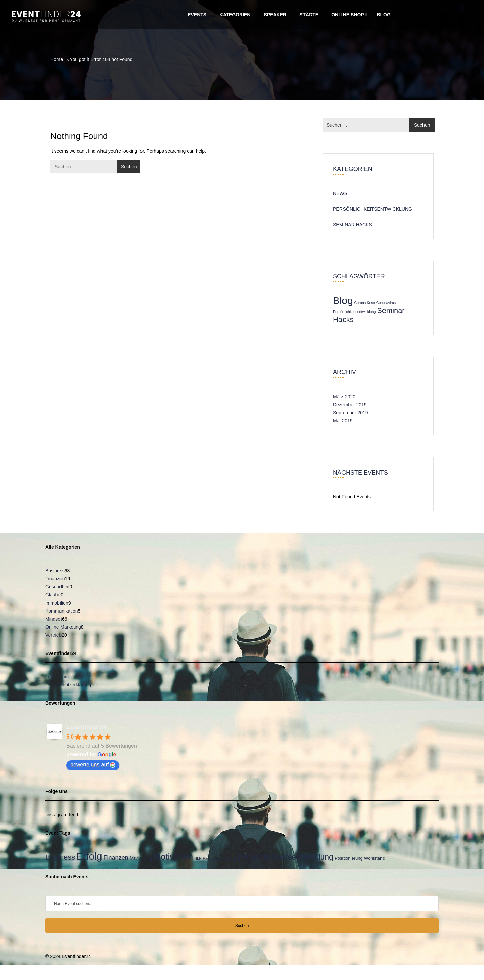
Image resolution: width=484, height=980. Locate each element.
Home (57, 59)
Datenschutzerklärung (68, 685)
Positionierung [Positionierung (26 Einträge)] (349, 858)
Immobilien (57, 603)
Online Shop (349, 15)
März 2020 (344, 397)
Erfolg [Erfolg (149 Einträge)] (89, 856)
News (340, 193)
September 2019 (351, 413)
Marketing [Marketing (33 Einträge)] (141, 858)
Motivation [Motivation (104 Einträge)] (173, 857)
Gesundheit (57, 587)
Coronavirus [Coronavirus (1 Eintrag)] (386, 303)
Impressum (57, 677)
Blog (384, 15)
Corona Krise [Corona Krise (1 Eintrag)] (365, 303)
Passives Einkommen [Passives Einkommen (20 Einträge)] (220, 858)
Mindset (54, 619)
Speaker (276, 15)
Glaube (53, 595)
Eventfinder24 (86, 727)
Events (198, 15)
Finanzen (55, 579)
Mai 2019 (343, 421)
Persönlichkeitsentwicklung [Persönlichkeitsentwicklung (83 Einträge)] (286, 857)
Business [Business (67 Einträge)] (60, 857)
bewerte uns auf (93, 765)
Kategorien (236, 15)
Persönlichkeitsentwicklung (373, 209)
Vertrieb (53, 635)
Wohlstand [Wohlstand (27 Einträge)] (375, 858)
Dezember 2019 (350, 405)
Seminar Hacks (353, 225)
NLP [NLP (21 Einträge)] (198, 858)
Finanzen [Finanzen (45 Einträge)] (116, 858)
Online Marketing (63, 627)
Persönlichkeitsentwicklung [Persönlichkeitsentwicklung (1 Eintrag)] (354, 312)
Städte (310, 15)
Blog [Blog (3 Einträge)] (343, 300)
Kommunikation (62, 611)
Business (55, 571)
